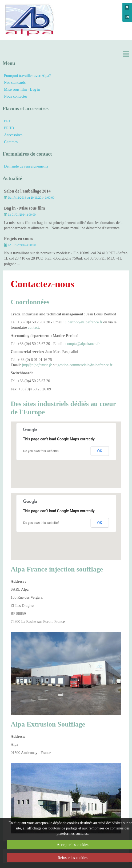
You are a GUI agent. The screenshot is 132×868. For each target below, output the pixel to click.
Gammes (11, 142)
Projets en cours (19, 238)
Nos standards (15, 82)
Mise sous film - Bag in (22, 89)
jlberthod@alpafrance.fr (84, 322)
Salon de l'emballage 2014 (27, 191)
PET (7, 121)
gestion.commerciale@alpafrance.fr (85, 365)
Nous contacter (16, 96)
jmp (25, 365)
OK (100, 451)
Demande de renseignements (26, 166)
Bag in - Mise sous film (24, 208)
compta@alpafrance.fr (83, 344)
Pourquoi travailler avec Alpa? (27, 76)
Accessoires (13, 135)
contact (33, 327)
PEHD (9, 128)
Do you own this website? (41, 451)
